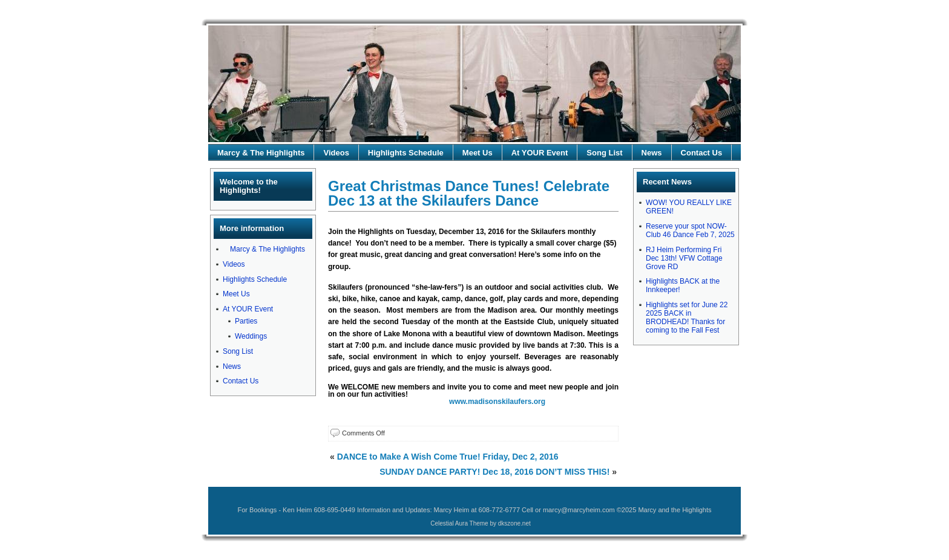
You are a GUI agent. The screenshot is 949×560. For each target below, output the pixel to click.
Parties (246, 321)
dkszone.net (514, 523)
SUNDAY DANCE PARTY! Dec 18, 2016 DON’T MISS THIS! (494, 472)
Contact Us (702, 153)
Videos (336, 153)
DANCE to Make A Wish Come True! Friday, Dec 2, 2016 (448, 457)
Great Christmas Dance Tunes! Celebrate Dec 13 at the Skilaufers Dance (469, 193)
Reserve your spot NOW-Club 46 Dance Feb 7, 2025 (690, 230)
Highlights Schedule (406, 153)
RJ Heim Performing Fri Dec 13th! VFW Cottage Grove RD (684, 258)
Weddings (251, 336)
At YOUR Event (540, 153)
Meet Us (478, 153)
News (652, 153)
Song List (604, 153)
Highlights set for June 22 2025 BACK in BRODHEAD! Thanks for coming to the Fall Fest (687, 317)
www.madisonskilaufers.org (497, 402)
